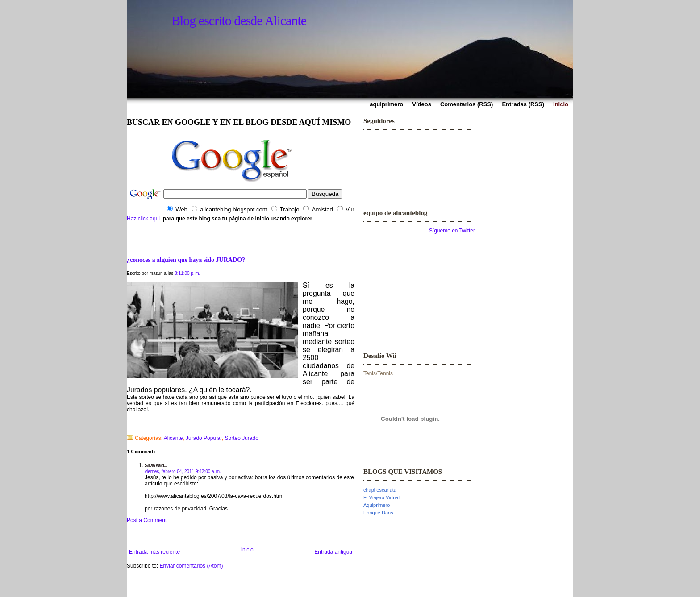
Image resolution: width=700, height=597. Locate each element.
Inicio (247, 550)
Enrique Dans (378, 513)
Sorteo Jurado (242, 438)
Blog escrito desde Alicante (239, 20)
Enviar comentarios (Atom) (191, 566)
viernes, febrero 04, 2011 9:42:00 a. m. (183, 471)
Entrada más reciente (154, 552)
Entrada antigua (333, 552)
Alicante (173, 438)
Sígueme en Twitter (452, 231)
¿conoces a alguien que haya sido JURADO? (186, 260)
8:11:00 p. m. (187, 273)
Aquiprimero (377, 505)
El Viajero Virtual (381, 497)
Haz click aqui (143, 219)
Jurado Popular (204, 438)
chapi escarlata (380, 490)
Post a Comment (147, 520)
